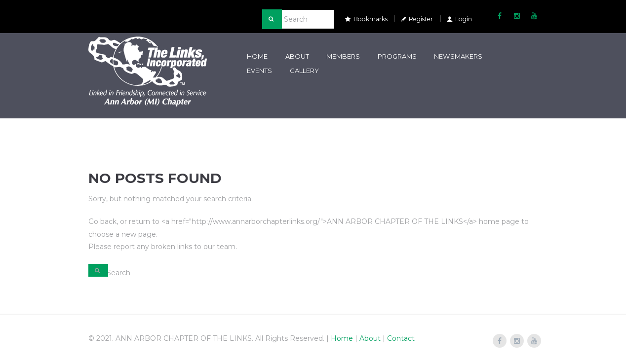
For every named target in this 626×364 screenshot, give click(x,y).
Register (421, 19)
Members (343, 56)
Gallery (304, 71)
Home (257, 56)
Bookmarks (371, 19)
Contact (401, 338)
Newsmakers (458, 56)
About (297, 56)
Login (464, 19)
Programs (397, 56)
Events (259, 71)
